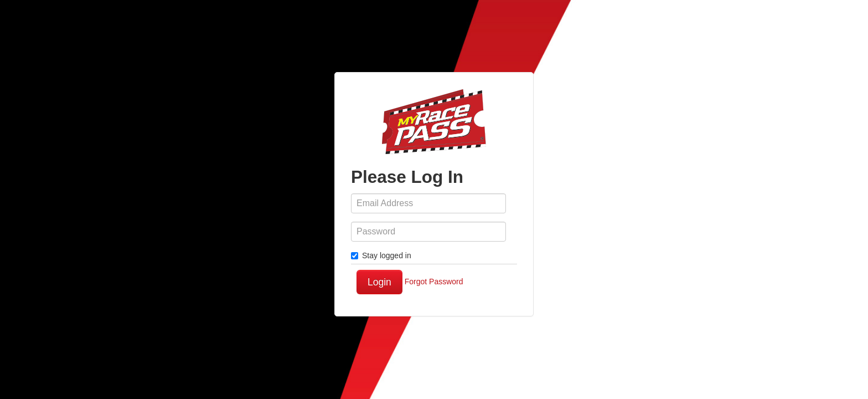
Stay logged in (381, 255)
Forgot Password (434, 282)
